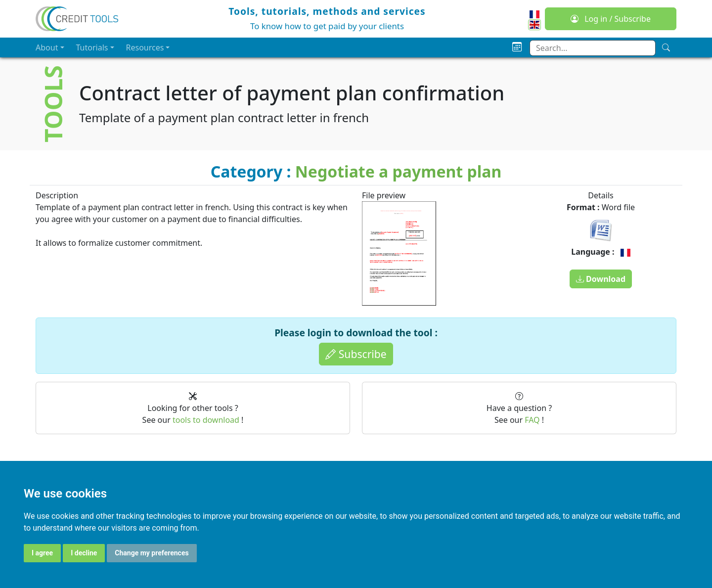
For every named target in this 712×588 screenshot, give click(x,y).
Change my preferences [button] (152, 553)
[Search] (666, 47)
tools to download (206, 420)
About (47, 47)
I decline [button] (84, 553)
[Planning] (517, 47)
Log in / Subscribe (611, 19)
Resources (145, 47)
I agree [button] (42, 553)
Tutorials (92, 47)
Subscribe (356, 354)
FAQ (532, 420)
